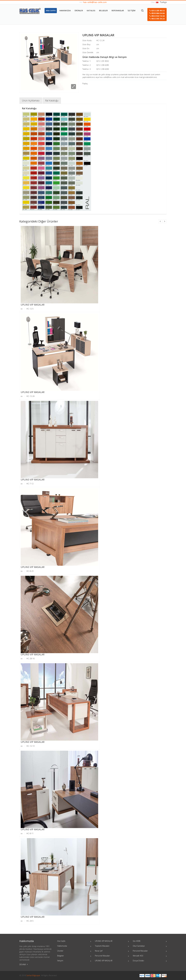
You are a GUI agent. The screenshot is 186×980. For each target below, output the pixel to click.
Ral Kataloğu (52, 100)
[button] (157, 15)
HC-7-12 (30, 484)
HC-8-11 (30, 833)
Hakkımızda (74, 946)
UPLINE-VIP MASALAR (33, 305)
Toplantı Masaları (112, 946)
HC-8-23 (30, 571)
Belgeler (74, 956)
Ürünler (74, 951)
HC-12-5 (30, 309)
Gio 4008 (150, 941)
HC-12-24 (100, 40)
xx (22, 309)
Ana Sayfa (74, 941)
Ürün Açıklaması (31, 100)
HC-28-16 (30, 659)
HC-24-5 (30, 921)
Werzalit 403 (150, 956)
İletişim (74, 961)
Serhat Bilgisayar (33, 975)
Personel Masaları (112, 956)
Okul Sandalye (150, 946)
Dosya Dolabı (150, 961)
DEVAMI (24, 964)
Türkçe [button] (161, 2)
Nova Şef (112, 951)
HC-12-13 (30, 746)
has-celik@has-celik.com (95, 2)
